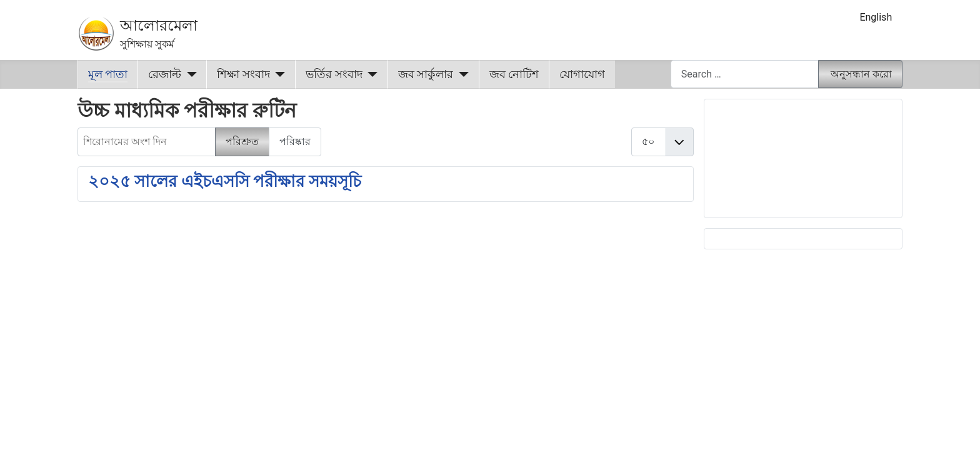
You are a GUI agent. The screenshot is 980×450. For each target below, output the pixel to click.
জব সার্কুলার (426, 74)
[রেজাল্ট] (189, 74)
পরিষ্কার (295, 142)
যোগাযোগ (582, 74)
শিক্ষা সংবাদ (243, 74)
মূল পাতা (108, 74)
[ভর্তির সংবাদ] (370, 74)
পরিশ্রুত (242, 142)
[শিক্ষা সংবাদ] (278, 74)
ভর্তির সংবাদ (334, 74)
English (876, 17)
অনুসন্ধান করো (861, 74)
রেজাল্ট (165, 74)
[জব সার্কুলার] (461, 74)
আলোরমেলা (159, 26)
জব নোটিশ (514, 74)
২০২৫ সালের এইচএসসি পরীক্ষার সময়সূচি (225, 181)
